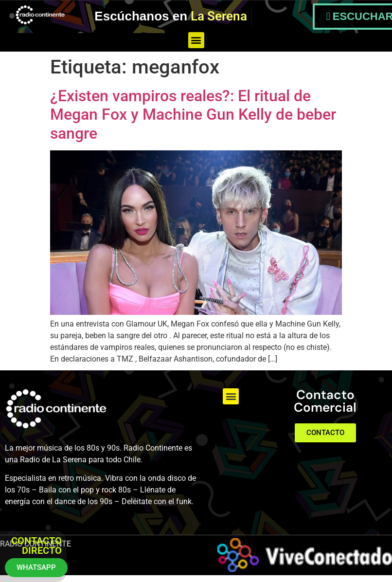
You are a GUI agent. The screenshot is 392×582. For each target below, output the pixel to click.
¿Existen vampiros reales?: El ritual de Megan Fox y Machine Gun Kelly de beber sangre (193, 115)
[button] (196, 40)
